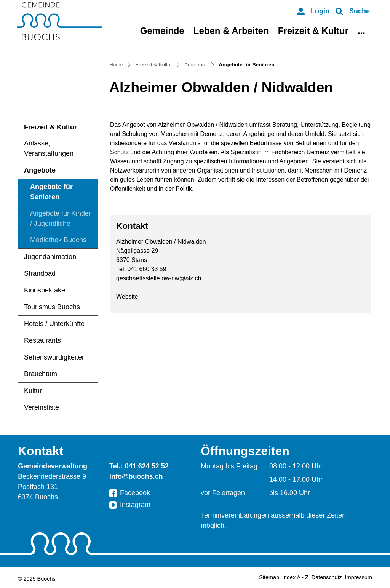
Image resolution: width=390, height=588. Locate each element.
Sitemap (269, 577)
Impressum (359, 577)
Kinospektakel (45, 290)
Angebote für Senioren (54, 194)
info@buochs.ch (136, 476)
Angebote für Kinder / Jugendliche (61, 218)
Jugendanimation (50, 257)
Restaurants (42, 340)
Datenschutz (327, 577)
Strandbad (40, 273)
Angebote (40, 170)
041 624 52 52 (147, 466)
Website (127, 296)
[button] (353, 11)
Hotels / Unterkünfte (54, 324)
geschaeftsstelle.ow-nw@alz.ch (159, 278)
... (361, 31)
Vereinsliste (42, 407)
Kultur (33, 391)
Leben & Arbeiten (231, 31)
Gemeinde (162, 31)
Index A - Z (295, 577)
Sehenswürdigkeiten (55, 357)
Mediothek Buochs (58, 240)
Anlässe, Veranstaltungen (49, 148)
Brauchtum (41, 374)
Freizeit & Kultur (313, 31)
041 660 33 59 (147, 269)
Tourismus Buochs (52, 307)
